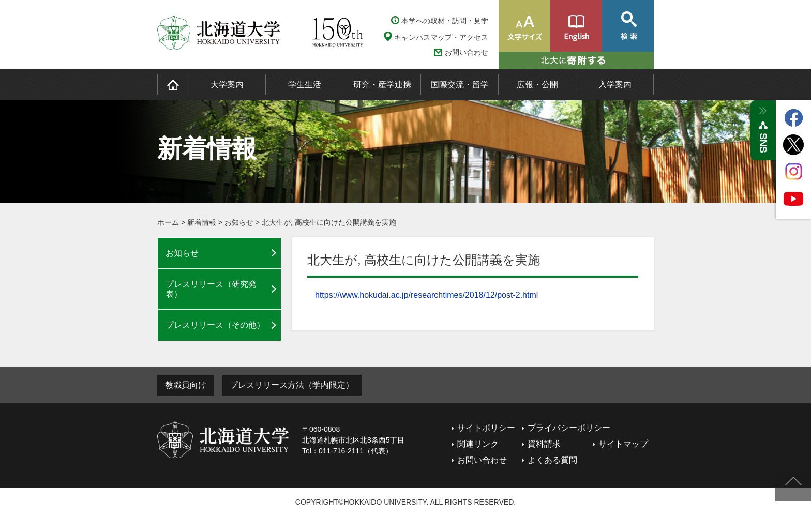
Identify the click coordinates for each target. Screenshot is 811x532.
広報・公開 (537, 85)
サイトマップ (623, 444)
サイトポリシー (486, 428)
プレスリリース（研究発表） (211, 289)
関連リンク (478, 444)
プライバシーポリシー (569, 428)
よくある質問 (552, 460)
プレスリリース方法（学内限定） (292, 385)
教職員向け (186, 385)
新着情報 (202, 222)
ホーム (168, 222)
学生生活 (305, 85)
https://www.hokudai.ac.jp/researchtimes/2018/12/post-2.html (426, 295)
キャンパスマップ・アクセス (441, 37)
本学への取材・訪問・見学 (445, 21)
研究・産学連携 (382, 85)
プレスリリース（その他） (215, 325)
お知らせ (239, 222)
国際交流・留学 (460, 85)
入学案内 (615, 85)
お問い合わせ (467, 52)
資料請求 (544, 444)
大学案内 (227, 85)
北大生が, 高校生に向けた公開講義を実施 (329, 222)
